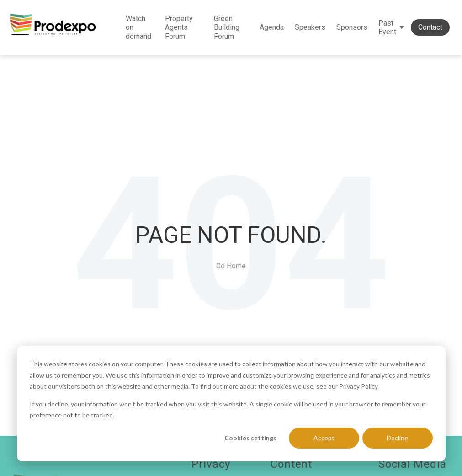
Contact (430, 27)
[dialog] (231, 404)
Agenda (272, 27)
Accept (324, 438)
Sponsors (352, 27)
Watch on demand (138, 27)
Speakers (310, 27)
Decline (397, 438)
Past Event (387, 27)
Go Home (231, 266)
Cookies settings (250, 438)
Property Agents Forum (179, 27)
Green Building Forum (227, 27)
